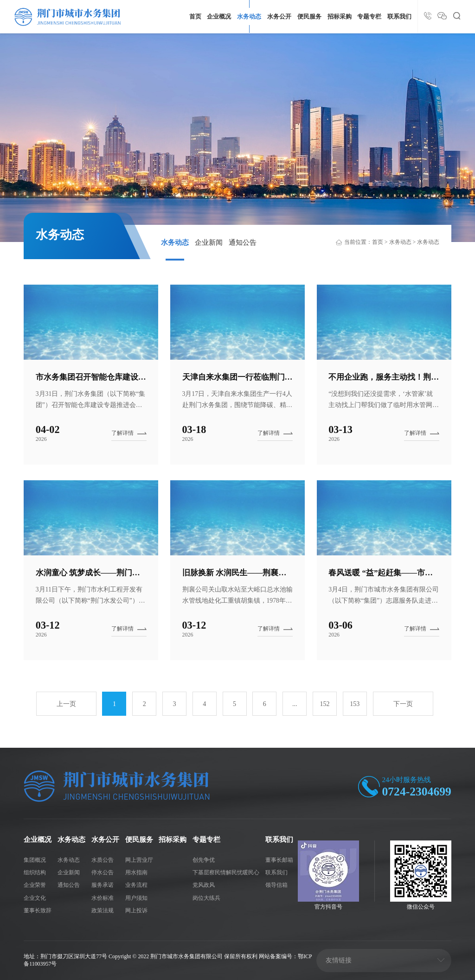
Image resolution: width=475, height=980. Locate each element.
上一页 (66, 704)
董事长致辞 (38, 910)
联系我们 (399, 17)
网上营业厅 (139, 860)
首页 (195, 17)
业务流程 (136, 885)
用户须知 (136, 898)
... (295, 704)
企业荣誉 (35, 885)
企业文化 (35, 898)
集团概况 (35, 860)
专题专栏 (369, 17)
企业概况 (219, 17)
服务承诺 (103, 885)
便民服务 (309, 17)
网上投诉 (136, 910)
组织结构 (35, 872)
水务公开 (279, 17)
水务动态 (249, 17)
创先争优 (204, 860)
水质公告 (103, 860)
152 (324, 704)
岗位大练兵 (206, 898)
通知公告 (243, 242)
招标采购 (340, 17)
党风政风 (204, 885)
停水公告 (103, 872)
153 (355, 704)
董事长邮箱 (279, 860)
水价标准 (103, 898)
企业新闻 (209, 242)
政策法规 (103, 910)
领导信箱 (276, 885)
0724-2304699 (417, 792)
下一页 (403, 704)
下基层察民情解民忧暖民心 (226, 872)
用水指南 (136, 872)
